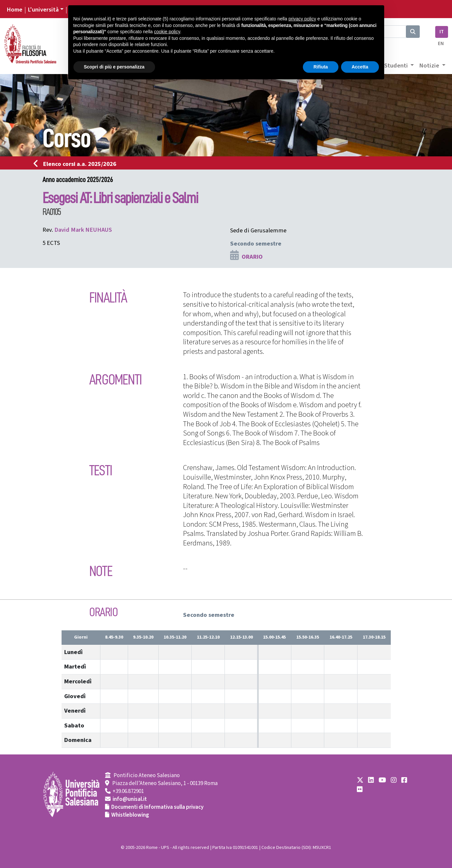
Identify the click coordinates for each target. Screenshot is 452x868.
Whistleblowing (130, 815)
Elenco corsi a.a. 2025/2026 (77, 164)
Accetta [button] (360, 67)
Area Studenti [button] (390, 66)
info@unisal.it (130, 799)
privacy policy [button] (302, 19)
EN (441, 44)
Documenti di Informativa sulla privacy (157, 807)
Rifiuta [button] (321, 67)
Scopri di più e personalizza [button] (114, 67)
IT (442, 32)
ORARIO (252, 257)
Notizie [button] (430, 66)
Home (14, 10)
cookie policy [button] (167, 32)
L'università (43, 10)
